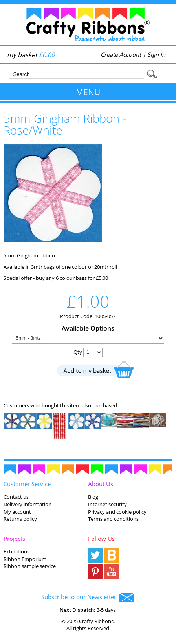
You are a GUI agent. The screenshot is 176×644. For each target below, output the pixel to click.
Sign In (156, 54)
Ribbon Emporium (25, 559)
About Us (101, 484)
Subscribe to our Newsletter (88, 598)
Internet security (107, 504)
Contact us (16, 497)
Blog (93, 497)
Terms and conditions (113, 519)
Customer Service (27, 484)
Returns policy (20, 519)
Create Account (121, 54)
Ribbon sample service (30, 566)
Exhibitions (16, 551)
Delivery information (27, 504)
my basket (31, 55)
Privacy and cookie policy (117, 512)
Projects (14, 539)
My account (17, 512)
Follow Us (101, 539)
